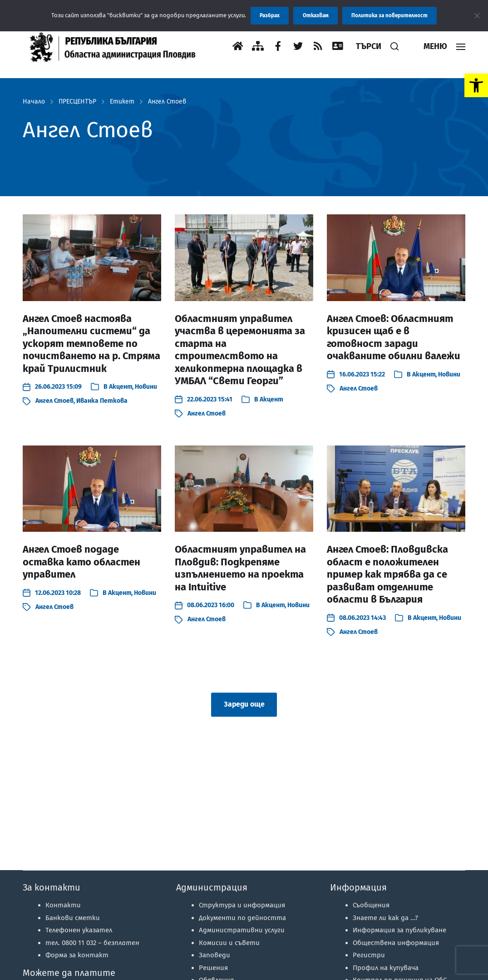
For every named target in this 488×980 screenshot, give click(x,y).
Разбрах (270, 15)
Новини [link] (146, 387)
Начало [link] (34, 102)
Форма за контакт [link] (77, 955)
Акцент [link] (121, 387)
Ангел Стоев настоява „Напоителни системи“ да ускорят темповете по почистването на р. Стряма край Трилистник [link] (91, 344)
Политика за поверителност (389, 15)
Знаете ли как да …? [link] (385, 918)
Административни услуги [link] (242, 930)
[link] (476, 85)
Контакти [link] (63, 905)
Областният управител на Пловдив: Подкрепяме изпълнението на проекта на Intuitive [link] (240, 568)
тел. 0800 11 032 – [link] (92, 943)
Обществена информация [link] (396, 943)
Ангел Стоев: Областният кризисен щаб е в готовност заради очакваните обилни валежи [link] (394, 337)
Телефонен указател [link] (79, 930)
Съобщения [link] (371, 905)
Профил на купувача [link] (386, 968)
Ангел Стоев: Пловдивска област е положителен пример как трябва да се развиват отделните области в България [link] (387, 574)
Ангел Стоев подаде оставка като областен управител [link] (81, 562)
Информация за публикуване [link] (399, 930)
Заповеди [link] (214, 955)
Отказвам (316, 15)
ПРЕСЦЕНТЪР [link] (77, 102)
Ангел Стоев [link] (167, 102)
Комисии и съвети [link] (229, 943)
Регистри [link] (369, 955)
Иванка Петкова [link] (102, 401)
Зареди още (244, 705)
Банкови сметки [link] (73, 918)
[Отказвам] (477, 15)
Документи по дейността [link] (242, 918)
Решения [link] (213, 968)
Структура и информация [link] (242, 905)
